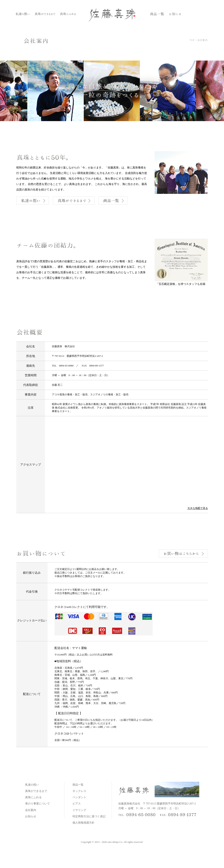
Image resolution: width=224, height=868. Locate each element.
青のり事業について (38, 804)
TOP (192, 40)
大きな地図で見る (198, 508)
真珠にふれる (33, 797)
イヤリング (79, 810)
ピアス (77, 804)
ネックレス (79, 791)
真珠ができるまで (36, 791)
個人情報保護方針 (84, 823)
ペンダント (79, 797)
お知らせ (31, 816)
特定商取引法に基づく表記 (89, 816)
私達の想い (32, 785)
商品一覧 (78, 785)
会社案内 (31, 810)
